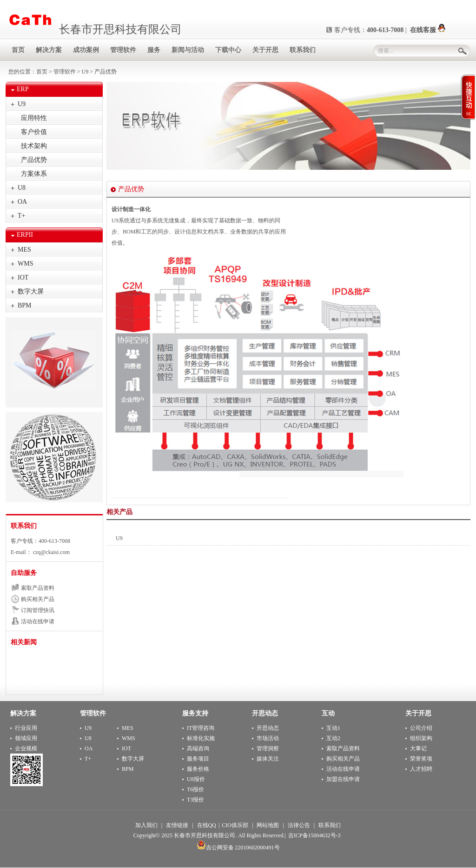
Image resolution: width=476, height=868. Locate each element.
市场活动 (268, 738)
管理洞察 (268, 748)
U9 (85, 72)
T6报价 (195, 789)
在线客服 (428, 30)
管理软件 (65, 72)
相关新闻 (24, 642)
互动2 (333, 738)
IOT (23, 277)
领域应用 (26, 738)
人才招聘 (421, 769)
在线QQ (207, 825)
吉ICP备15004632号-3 (314, 835)
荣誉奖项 (421, 759)
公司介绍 (421, 728)
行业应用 (26, 728)
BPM (25, 305)
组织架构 (421, 738)
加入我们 (146, 825)
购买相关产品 (38, 599)
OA (22, 202)
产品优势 (34, 160)
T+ (21, 216)
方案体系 (34, 174)
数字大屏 (31, 291)
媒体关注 (268, 759)
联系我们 (24, 526)
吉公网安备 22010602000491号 (238, 848)
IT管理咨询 (201, 728)
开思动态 (268, 728)
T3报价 (195, 800)
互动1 (333, 728)
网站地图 (268, 825)
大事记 (418, 748)
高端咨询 (198, 748)
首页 (42, 72)
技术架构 (34, 146)
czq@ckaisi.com (51, 552)
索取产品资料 (38, 588)
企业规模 (26, 748)
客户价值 (34, 132)
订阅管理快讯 (38, 610)
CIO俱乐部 (235, 825)
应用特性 (34, 118)
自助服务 (24, 573)
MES (24, 250)
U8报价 (196, 779)
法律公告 (299, 825)
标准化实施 (201, 738)
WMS (25, 264)
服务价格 (198, 769)
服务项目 (198, 759)
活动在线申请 (38, 621)
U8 (22, 188)
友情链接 (177, 825)
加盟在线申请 (343, 779)
